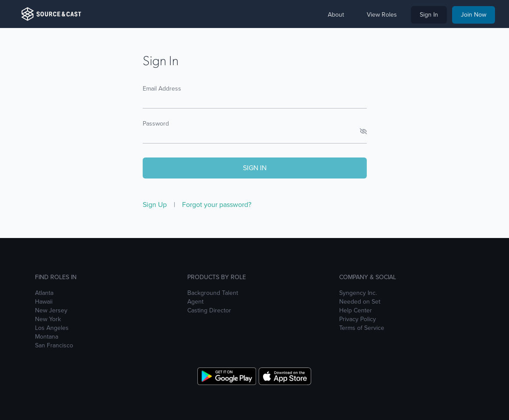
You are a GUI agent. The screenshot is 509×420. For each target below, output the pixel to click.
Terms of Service (362, 328)
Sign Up (156, 205)
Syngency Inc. (358, 293)
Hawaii (44, 302)
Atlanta (44, 293)
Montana (47, 337)
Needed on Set (360, 302)
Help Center (356, 311)
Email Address (162, 89)
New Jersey (51, 311)
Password (156, 124)
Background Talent (213, 293)
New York (48, 319)
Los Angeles (52, 328)
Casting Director (209, 311)
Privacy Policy (358, 319)
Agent (195, 302)
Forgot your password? (217, 205)
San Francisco (54, 346)
